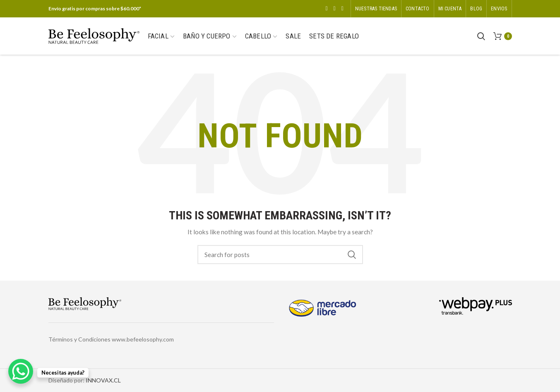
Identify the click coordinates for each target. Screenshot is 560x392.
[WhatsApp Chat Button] (21, 371)
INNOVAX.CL (103, 380)
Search (352, 255)
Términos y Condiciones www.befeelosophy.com (111, 339)
